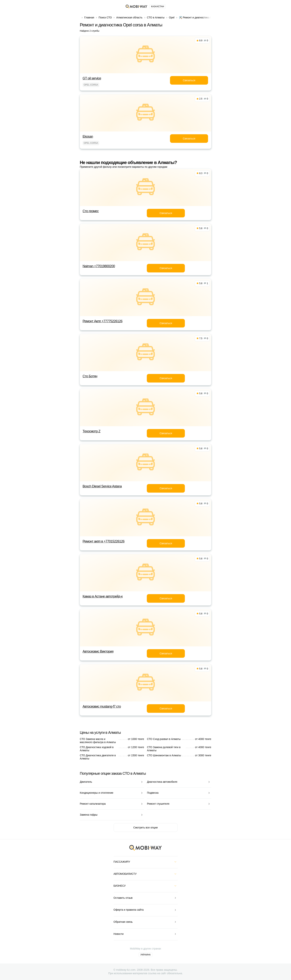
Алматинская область (129, 17)
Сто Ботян (90, 376)
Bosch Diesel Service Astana (102, 486)
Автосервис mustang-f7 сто (102, 706)
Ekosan (88, 136)
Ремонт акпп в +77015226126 (104, 541)
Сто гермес (91, 211)
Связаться (189, 80)
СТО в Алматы (156, 17)
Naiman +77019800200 (99, 266)
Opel (172, 17)
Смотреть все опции (145, 828)
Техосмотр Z (91, 431)
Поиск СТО (105, 17)
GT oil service (92, 78)
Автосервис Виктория (98, 651)
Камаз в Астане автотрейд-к (103, 596)
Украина (145, 955)
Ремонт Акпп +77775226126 (103, 321)
